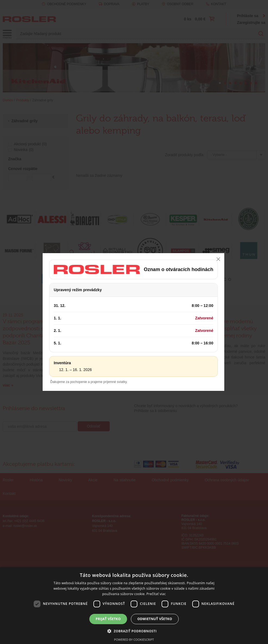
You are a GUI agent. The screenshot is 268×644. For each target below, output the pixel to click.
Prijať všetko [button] (108, 619)
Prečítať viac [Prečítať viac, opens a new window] (156, 594)
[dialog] (134, 606)
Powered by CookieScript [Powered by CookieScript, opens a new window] (134, 640)
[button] (134, 631)
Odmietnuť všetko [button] (155, 619)
